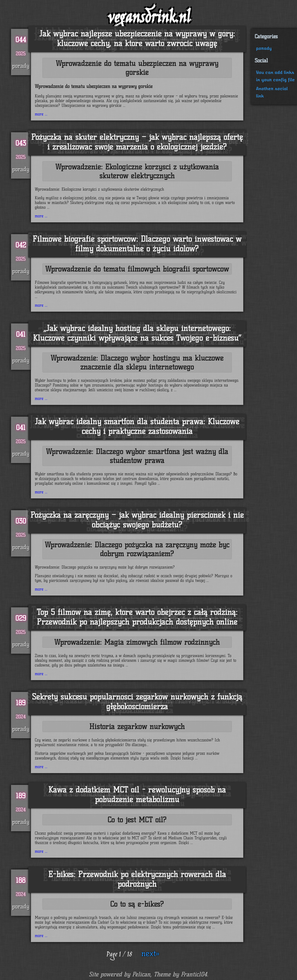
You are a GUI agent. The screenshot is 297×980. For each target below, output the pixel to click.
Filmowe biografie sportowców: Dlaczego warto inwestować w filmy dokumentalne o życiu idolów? (137, 244)
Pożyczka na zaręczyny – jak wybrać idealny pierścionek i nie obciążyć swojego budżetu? (137, 520)
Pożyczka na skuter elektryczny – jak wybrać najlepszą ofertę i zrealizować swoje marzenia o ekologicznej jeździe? (137, 142)
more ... (41, 114)
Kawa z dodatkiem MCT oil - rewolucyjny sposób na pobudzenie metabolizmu (137, 795)
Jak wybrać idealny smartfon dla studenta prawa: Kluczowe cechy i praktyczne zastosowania (137, 426)
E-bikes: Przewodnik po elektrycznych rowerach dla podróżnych (137, 879)
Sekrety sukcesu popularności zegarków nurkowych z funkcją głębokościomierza (137, 702)
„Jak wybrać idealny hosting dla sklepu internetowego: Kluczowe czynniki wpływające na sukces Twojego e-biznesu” (137, 333)
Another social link (272, 92)
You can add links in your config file (276, 76)
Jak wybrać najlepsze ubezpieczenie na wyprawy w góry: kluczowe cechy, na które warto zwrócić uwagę (137, 38)
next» (150, 953)
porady (264, 48)
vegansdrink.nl (148, 19)
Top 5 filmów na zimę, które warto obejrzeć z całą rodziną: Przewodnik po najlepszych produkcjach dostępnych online (137, 617)
